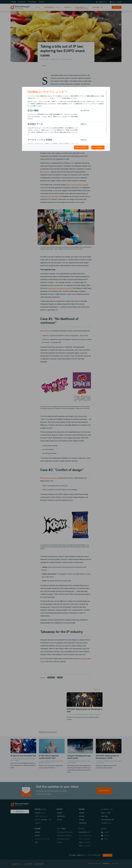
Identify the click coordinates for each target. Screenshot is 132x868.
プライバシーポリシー (43, 98)
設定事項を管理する (81, 147)
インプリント (58, 98)
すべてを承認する (98, 147)
